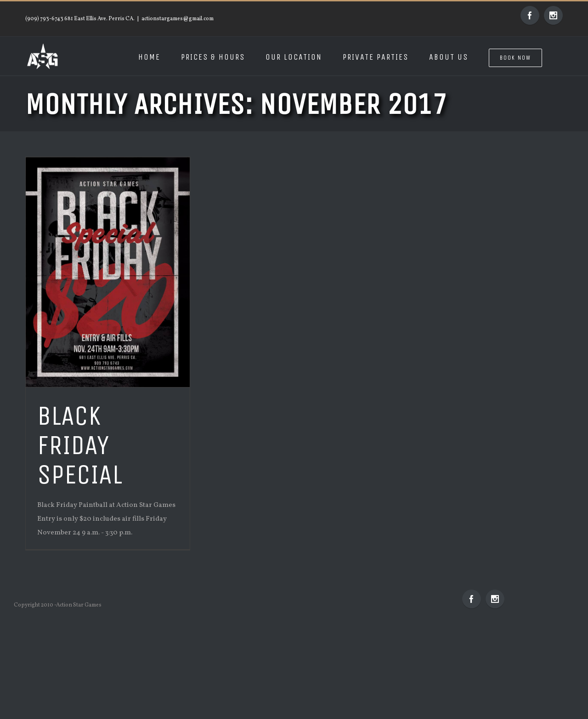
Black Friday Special (80, 445)
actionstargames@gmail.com (178, 19)
